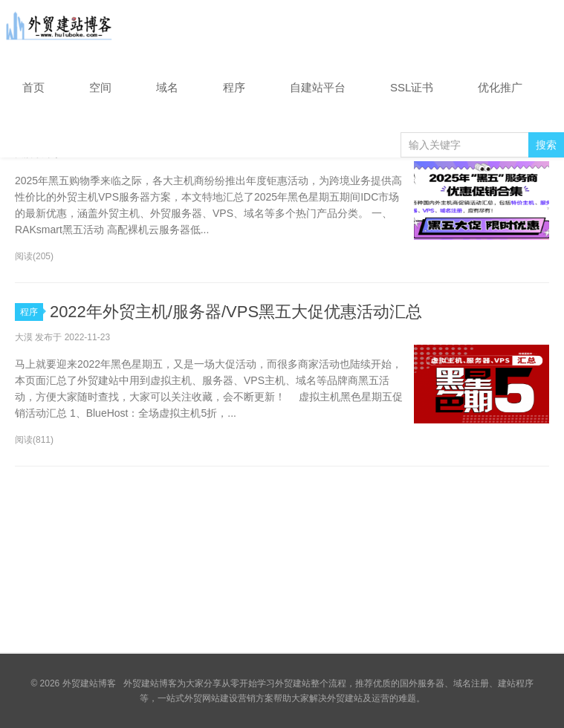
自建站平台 (318, 87)
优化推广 (500, 87)
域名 (167, 87)
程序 (234, 87)
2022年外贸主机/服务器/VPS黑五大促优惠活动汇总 (236, 312)
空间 (100, 87)
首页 (33, 87)
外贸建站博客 (59, 29)
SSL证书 (412, 87)
